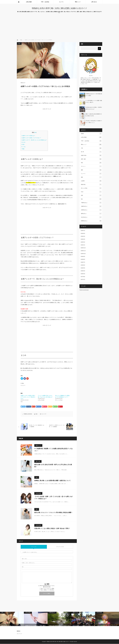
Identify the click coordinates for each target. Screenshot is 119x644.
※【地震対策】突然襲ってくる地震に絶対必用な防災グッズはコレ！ (53, 450)
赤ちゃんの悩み (91, 188)
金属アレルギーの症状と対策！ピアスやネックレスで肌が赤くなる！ (28, 397)
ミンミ (91, 76)
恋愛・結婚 (38, 461)
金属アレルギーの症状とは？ (28, 136)
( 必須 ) (24, 559)
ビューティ (61, 2)
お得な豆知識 (29, 2)
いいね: (24, 147)
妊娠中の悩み (91, 155)
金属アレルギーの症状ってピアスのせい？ (31, 138)
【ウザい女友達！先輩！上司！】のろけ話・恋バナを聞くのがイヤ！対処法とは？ (53, 498)
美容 (91, 163)
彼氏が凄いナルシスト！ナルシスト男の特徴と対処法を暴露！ (53, 513)
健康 (91, 170)
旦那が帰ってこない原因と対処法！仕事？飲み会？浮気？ (52, 529)
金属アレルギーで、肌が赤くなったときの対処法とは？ (34, 140)
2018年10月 (83, 254)
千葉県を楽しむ (91, 203)
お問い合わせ (94, 2)
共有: (23, 144)
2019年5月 (83, 233)
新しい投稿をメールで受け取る (48, 590)
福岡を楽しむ (91, 214)
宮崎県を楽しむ (91, 221)
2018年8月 (83, 259)
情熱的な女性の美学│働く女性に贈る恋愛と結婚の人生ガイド (59, 8)
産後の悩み (91, 184)
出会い (91, 192)
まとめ (23, 142)
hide (35, 132)
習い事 (91, 152)
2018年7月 (83, 262)
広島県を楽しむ (91, 210)
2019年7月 (83, 231)
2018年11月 (83, 251)
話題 (91, 195)
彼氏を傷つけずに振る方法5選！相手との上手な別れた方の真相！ (53, 466)
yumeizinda (30, 414)
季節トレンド (78, 2)
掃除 (91, 177)
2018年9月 (83, 256)
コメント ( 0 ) (34, 547)
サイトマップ (19, 634)
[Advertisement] (59, 28)
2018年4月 (83, 271)
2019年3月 (83, 239)
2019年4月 (83, 236)
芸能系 (91, 134)
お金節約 (91, 181)
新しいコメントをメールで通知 (48, 589)
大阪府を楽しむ (91, 206)
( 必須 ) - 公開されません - (29, 563)
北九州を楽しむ (91, 217)
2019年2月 (83, 242)
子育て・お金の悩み (45, 2)
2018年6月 (83, 265)
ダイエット (91, 166)
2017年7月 (83, 279)
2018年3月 (83, 274)
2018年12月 (83, 248)
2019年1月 (83, 245)
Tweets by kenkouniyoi (84, 290)
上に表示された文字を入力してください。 (47, 586)
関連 (23, 149)
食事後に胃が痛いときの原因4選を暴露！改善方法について (52, 481)
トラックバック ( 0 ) (60, 547)
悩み (21, 40)
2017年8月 (83, 277)
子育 (91, 148)
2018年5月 (83, 268)
